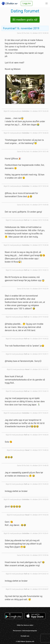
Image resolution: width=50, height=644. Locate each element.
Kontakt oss (25, 636)
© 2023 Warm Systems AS (25, 641)
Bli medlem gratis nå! (25, 20)
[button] (47, 3)
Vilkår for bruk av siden (25, 625)
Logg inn (27, 3)
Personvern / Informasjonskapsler (25, 631)
